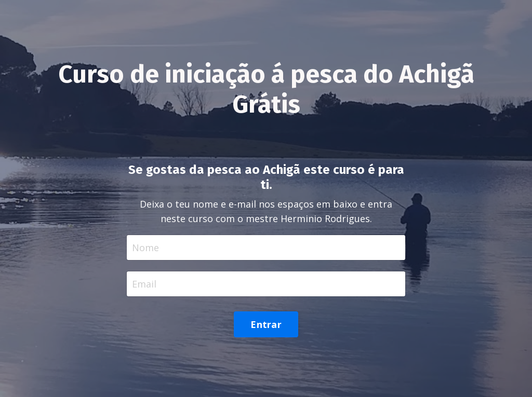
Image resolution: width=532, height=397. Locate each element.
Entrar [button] (266, 324)
